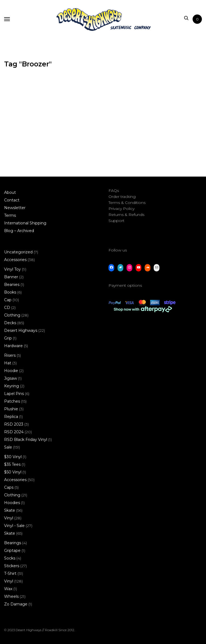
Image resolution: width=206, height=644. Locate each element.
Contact (12, 200)
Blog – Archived (19, 231)
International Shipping (25, 223)
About (10, 192)
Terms (10, 215)
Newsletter (15, 208)
